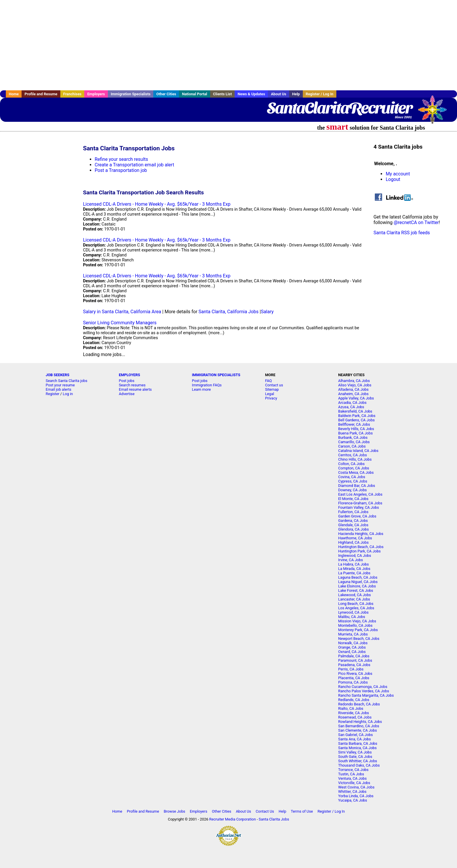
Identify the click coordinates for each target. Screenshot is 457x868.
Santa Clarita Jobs (274, 819)
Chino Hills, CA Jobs (355, 459)
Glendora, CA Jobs (353, 529)
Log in (68, 394)
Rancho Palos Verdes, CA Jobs (363, 691)
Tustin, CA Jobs (351, 774)
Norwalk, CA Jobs (353, 643)
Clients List (223, 94)
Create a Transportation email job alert (135, 165)
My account (398, 174)
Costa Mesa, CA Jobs (356, 472)
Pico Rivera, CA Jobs (355, 674)
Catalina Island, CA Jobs (358, 451)
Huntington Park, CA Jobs (359, 551)
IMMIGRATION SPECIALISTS (216, 375)
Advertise (127, 394)
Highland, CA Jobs (353, 542)
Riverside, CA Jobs (354, 713)
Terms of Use (302, 811)
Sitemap (272, 389)
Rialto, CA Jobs (351, 708)
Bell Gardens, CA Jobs (356, 420)
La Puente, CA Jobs (354, 573)
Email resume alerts (135, 389)
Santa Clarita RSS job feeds (402, 233)
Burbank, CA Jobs (353, 437)
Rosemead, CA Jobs (355, 717)
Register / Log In (320, 94)
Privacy (271, 398)
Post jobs (127, 381)
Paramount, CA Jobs (355, 660)
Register (53, 394)
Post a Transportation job (121, 170)
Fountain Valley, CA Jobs (358, 507)
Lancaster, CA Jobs (354, 599)
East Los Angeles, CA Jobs (360, 494)
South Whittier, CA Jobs (357, 761)
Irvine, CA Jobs (350, 560)
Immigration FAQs (207, 385)
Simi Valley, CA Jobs (355, 752)
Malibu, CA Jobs (351, 617)
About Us (278, 94)
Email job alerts (59, 389)
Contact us (274, 385)
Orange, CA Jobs (352, 647)
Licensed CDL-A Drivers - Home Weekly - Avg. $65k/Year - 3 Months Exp (157, 204)
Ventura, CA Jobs (352, 778)
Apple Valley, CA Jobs (356, 398)
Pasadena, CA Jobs (354, 665)
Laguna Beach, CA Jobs (358, 577)
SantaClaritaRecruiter (339, 108)
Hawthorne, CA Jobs (355, 538)
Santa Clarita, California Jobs (228, 312)
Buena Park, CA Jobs (355, 433)
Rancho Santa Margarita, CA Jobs (366, 695)
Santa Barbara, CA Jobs (358, 743)
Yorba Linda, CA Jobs (356, 796)
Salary (267, 312)
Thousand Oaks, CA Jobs (359, 765)
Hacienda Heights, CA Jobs (361, 534)
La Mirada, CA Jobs (354, 569)
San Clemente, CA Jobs (357, 730)
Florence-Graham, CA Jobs (360, 503)
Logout (393, 179)
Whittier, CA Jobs (352, 792)
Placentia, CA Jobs (354, 678)
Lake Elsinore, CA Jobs (357, 586)
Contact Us (265, 811)
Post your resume (60, 385)
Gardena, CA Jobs (353, 521)
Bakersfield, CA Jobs (355, 411)
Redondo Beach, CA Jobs (359, 704)
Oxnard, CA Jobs (352, 652)
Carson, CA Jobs (352, 446)
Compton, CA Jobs (354, 468)
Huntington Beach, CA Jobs (361, 547)
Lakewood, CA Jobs (354, 595)
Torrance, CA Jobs (353, 770)
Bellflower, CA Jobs (354, 424)
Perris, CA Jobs (351, 669)
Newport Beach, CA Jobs (359, 639)
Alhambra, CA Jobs (354, 381)
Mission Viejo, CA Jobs (357, 621)
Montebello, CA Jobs (355, 625)
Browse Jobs (175, 811)
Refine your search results (121, 159)
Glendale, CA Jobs (353, 525)
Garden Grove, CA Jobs (357, 516)
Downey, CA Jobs (352, 490)
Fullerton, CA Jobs (353, 512)
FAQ (268, 381)
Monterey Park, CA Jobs (358, 630)
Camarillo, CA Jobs (354, 442)
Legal (269, 394)
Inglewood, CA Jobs (355, 556)
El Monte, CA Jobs (353, 499)
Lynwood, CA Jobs (353, 612)
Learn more (202, 389)
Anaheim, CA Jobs (353, 394)
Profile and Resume (41, 94)
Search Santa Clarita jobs (67, 381)
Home (14, 94)
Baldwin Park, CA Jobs (357, 416)
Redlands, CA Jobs (354, 700)
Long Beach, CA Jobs (356, 604)
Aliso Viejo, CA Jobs (355, 385)
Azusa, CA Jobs (351, 407)
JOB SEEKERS (58, 375)
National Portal (194, 94)
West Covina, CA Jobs (356, 787)
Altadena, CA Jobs (353, 389)
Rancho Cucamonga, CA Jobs (363, 687)
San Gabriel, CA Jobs (355, 735)
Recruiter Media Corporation (233, 819)
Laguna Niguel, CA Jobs (358, 582)
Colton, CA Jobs (351, 464)
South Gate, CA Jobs (355, 757)
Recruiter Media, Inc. (435, 112)
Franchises (72, 94)
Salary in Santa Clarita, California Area (122, 312)
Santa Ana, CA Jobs (354, 739)
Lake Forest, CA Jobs (356, 590)
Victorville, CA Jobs (354, 783)
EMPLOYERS (130, 375)
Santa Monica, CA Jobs (357, 748)
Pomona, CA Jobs (353, 682)
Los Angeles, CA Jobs (356, 608)
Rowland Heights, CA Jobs (360, 722)
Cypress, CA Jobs (353, 481)
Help (296, 94)
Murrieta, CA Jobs (353, 634)
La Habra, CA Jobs (353, 564)
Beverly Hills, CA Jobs (356, 429)
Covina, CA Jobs (352, 477)
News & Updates (251, 94)
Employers (96, 94)
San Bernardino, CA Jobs (359, 726)
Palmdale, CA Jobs (354, 656)
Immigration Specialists (131, 94)
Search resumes (132, 385)
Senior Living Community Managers (120, 323)
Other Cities (166, 94)
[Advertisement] (228, 45)
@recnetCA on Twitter (416, 222)
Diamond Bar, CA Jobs (357, 486)
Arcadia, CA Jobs (352, 403)
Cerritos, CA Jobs (353, 455)
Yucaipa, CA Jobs (353, 800)
